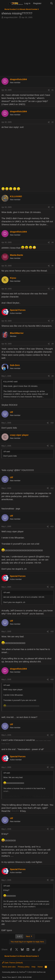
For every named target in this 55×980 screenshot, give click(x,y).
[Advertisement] (27, 48)
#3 (53, 207)
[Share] (49, 90)
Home (40, 967)
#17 (52, 735)
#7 (53, 321)
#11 (52, 446)
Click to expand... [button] (28, 709)
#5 (53, 266)
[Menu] (4, 3)
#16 (52, 679)
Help (34, 967)
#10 (52, 423)
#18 (52, 767)
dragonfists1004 (11, 17)
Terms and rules (9, 967)
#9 (53, 376)
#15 (52, 632)
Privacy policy (24, 967)
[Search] (52, 3)
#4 (53, 242)
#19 (52, 829)
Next (29, 936)
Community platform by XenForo (24, 972)
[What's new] (46, 3)
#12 (52, 488)
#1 (53, 90)
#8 (53, 344)
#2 (53, 122)
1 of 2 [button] (19, 936)
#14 (52, 587)
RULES (15, 811)
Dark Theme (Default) (12, 963)
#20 (52, 880)
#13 (52, 527)
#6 (53, 289)
